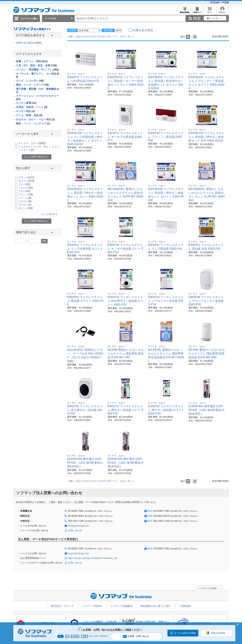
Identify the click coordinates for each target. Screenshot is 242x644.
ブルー (24, 191)
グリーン (26, 194)
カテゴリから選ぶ (29, 19)
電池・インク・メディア (32, 85)
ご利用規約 (215, 2)
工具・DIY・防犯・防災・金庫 (36, 65)
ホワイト (26, 181)
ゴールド (25, 205)
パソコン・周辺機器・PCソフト (37, 70)
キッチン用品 (25, 111)
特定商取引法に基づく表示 (155, 606)
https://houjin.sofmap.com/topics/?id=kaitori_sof (93, 558)
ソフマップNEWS (92, 606)
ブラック (26, 177)
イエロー (25, 201)
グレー (24, 184)
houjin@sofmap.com (79, 526)
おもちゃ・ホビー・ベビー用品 (35, 119)
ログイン (222, 11)
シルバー (26, 188)
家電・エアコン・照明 (32, 61)
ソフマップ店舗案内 (121, 606)
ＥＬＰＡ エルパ (32, 143)
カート (210, 11)
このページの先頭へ (209, 588)
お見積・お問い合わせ (136, 636)
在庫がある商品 (29, 43)
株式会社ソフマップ (62, 606)
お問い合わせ (75, 530)
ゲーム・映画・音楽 (29, 115)
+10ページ (112, 36)
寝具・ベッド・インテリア (33, 123)
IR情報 (225, 2)
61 (123, 36)
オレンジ (26, 208)
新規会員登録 (185, 11)
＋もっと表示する (49, 214)
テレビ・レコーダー (30, 81)
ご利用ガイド (197, 11)
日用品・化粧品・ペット (32, 107)
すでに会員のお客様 (185, 633)
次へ (130, 36)
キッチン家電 (26, 103)
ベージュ (25, 198)
